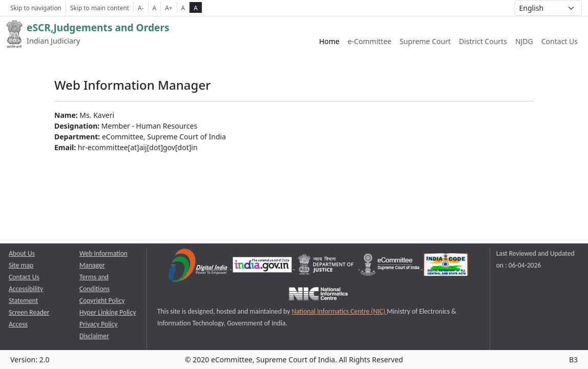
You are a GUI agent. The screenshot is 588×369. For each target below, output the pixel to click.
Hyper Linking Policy (108, 312)
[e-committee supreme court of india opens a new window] (391, 267)
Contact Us (560, 41)
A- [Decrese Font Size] (141, 8)
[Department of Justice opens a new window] (327, 267)
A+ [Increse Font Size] (169, 8)
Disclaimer (94, 336)
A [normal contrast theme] (183, 8)
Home (329, 41)
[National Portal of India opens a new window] (263, 267)
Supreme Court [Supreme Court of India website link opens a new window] (425, 41)
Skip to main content (100, 8)
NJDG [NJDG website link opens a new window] (524, 41)
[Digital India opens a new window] (199, 267)
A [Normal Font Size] (155, 8)
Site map (21, 265)
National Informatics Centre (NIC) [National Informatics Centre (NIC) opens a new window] (339, 311)
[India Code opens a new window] (446, 267)
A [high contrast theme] (196, 8)
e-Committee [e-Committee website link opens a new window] (370, 41)
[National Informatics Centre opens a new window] (318, 295)
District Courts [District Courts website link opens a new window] (483, 41)
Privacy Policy (98, 324)
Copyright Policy (102, 301)
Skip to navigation (36, 8)
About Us (22, 253)
